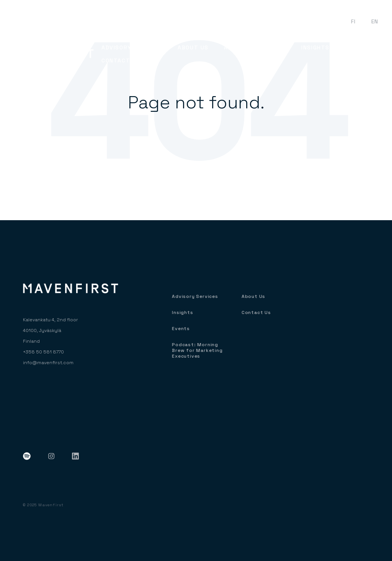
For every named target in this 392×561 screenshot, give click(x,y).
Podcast (286, 21)
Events (325, 21)
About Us (253, 297)
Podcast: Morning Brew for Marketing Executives (197, 351)
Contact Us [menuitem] (121, 61)
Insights (182, 313)
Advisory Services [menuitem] (132, 47)
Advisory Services (195, 297)
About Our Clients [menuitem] (255, 47)
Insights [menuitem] (315, 47)
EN (375, 21)
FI (354, 21)
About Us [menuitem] (193, 47)
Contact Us (256, 313)
